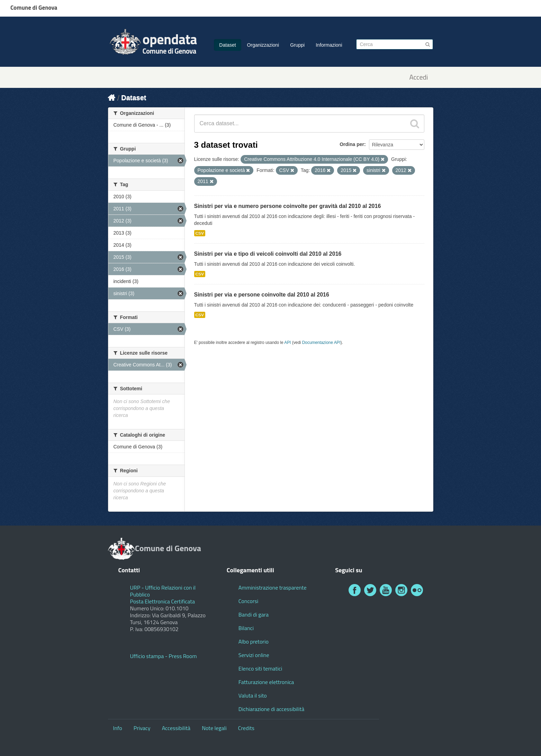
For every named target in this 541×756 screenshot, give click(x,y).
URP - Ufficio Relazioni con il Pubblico (163, 591)
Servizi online (254, 655)
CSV (200, 233)
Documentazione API (321, 343)
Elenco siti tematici (260, 668)
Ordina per (352, 144)
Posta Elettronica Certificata (163, 601)
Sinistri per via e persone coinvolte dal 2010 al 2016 (262, 295)
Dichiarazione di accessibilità (271, 709)
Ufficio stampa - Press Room (164, 656)
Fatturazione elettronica (266, 682)
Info (118, 728)
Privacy (142, 728)
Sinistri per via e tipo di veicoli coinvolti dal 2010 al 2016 (268, 254)
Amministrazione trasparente (273, 588)
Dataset (227, 45)
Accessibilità (176, 728)
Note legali (214, 728)
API (287, 343)
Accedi (418, 77)
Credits (246, 728)
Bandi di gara (254, 614)
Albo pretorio (254, 641)
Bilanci (246, 628)
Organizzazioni (263, 45)
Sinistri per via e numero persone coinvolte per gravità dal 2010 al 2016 (288, 206)
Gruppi (297, 45)
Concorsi (248, 601)
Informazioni (329, 45)
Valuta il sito (253, 695)
